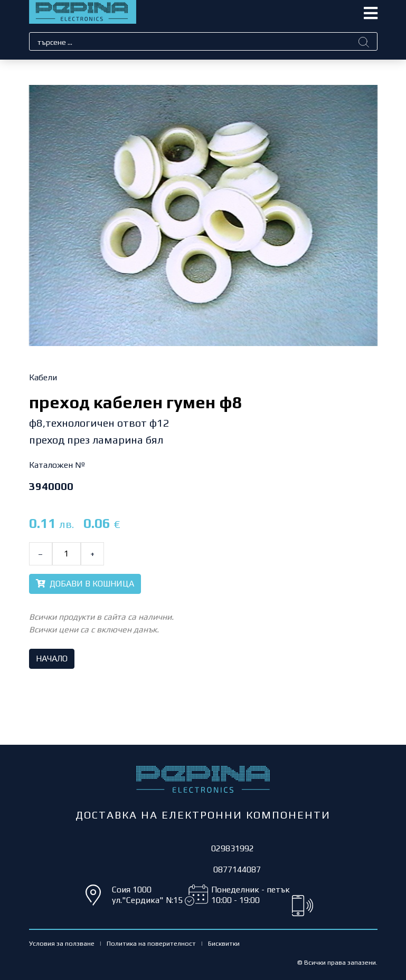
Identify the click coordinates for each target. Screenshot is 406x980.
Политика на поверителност (151, 943)
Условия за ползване (62, 943)
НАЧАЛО (52, 659)
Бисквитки (224, 943)
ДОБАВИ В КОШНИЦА (85, 584)
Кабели (43, 377)
